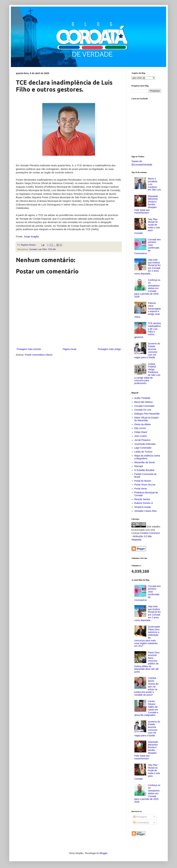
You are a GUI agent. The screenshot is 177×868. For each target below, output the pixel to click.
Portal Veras (141, 489)
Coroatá (33, 249)
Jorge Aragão (31, 236)
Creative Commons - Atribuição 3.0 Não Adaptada (146, 536)
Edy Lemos (140, 428)
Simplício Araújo (143, 507)
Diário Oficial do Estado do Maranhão (146, 419)
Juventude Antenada (145, 444)
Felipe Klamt (141, 432)
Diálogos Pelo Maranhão (147, 414)
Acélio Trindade (142, 398)
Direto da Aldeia (143, 424)
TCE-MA (52, 249)
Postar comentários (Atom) (39, 355)
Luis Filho (42, 249)
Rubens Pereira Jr (144, 503)
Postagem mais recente (29, 349)
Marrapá (139, 466)
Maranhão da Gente (145, 462)
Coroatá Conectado (144, 406)
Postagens (140, 817)
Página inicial (69, 349)
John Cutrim (141, 436)
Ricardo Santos (142, 499)
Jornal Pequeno (142, 440)
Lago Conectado (143, 448)
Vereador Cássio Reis (146, 511)
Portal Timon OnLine (145, 485)
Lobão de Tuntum (143, 452)
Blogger (103, 853)
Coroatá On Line (143, 410)
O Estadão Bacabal (144, 470)
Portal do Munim (143, 481)
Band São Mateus (144, 402)
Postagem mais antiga (109, 349)
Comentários (141, 823)
